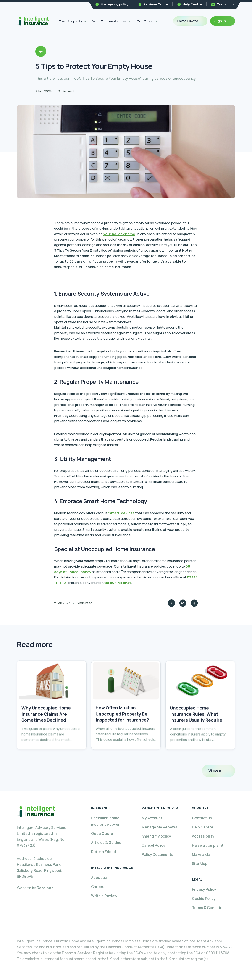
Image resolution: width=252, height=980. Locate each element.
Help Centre (192, 4)
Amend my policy (156, 836)
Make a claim (203, 854)
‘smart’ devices (121, 513)
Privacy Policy (204, 889)
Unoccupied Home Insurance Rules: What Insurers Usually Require (196, 727)
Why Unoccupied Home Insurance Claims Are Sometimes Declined (46, 724)
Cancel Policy (153, 845)
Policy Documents (157, 854)
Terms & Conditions (209, 908)
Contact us (225, 4)
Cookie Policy (204, 899)
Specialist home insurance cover (105, 821)
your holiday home (119, 234)
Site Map (200, 864)
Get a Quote (188, 21)
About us (99, 878)
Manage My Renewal (160, 827)
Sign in (220, 21)
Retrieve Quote (156, 4)
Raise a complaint (208, 845)
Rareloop (45, 888)
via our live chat (118, 583)
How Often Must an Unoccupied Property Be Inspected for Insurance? (122, 726)
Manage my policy (115, 4)
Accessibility (203, 836)
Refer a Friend (104, 852)
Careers (98, 887)
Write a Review (104, 896)
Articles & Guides (106, 843)
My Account (152, 818)
